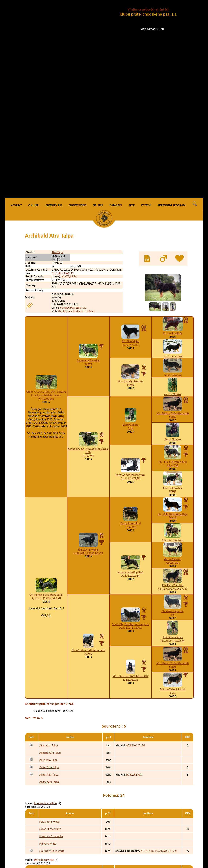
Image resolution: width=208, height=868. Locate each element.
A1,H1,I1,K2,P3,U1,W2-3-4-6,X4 (159, 656)
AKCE (132, 11)
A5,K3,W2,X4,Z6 (136, 551)
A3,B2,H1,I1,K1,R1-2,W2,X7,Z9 (144, 691)
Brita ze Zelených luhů (173, 495)
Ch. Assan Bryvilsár (173, 417)
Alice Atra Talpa (49, 566)
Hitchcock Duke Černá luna (55, 762)
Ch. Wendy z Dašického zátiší (88, 456)
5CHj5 (173, 222)
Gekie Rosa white (50, 706)
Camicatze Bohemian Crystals (57, 848)
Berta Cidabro (173, 245)
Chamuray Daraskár (88, 166)
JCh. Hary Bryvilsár (173, 391)
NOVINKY (16, 11)
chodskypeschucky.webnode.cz (76, 117)
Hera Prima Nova (173, 162)
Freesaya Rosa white (51, 642)
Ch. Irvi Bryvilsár (173, 139)
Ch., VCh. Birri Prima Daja (173, 320)
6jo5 (173, 498)
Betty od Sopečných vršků (130, 280)
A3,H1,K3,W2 (134, 706)
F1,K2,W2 (130, 333)
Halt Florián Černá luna (53, 755)
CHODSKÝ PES (54, 11)
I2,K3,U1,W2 (131, 485)
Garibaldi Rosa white (52, 684)
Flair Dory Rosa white (52, 656)
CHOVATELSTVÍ (78, 11)
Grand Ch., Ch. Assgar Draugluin (130, 430)
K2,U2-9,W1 (173, 368)
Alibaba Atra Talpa (50, 558)
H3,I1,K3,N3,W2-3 (136, 720)
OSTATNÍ (146, 11)
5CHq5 (130, 190)
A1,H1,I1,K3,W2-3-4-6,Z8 (46, 404)
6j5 (173, 420)
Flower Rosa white (50, 635)
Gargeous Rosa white (52, 713)
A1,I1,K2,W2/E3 (130, 381)
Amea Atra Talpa (49, 573)
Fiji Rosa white (48, 649)
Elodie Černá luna (44, 736)
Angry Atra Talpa (49, 587)
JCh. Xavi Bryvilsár (88, 355)
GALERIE (98, 11)
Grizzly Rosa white (50, 727)
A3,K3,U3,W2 (46, 204)
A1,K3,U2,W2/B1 (131, 284)
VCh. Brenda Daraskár (130, 187)
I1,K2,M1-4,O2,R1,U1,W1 (88, 359)
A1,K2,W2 (88, 261)
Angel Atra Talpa (49, 580)
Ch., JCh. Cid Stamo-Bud (173, 268)
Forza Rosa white (49, 627)
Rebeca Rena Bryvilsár (131, 378)
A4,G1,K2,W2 (133, 784)
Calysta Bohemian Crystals (55, 840)
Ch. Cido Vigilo (130, 147)
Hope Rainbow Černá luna (55, 791)
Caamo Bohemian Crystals (55, 833)
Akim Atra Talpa (49, 551)
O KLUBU (34, 11)
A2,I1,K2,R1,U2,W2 (131, 433)
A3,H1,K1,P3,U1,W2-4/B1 (173, 394)
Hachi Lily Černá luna (52, 777)
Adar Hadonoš (173, 181)
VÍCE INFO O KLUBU (152, 29)
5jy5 (130, 234)
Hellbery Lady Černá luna (54, 769)
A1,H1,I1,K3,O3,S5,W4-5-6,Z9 (143, 777)
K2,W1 (88, 169)
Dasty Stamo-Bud (131, 329)
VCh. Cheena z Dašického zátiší (131, 482)
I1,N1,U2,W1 (134, 848)
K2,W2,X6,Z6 (69, 82)
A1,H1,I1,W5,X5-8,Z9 (138, 769)
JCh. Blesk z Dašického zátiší (173, 219)
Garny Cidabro (173, 365)
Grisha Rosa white (50, 720)
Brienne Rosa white (45, 609)
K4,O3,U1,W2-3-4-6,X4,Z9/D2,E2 (145, 791)
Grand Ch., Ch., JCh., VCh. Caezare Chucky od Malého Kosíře (46, 199)
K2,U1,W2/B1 (130, 150)
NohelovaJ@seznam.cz (73, 113)
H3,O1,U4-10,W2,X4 (173, 446)
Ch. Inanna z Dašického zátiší (46, 400)
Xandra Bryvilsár (173, 294)
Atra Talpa (58, 58)
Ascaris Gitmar (173, 200)
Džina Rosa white (44, 665)
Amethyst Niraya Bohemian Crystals (55, 800)
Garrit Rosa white (50, 691)
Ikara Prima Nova (173, 443)
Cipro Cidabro (131, 230)
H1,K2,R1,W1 (134, 580)
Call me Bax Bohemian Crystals (57, 826)
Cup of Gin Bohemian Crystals (57, 818)
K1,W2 (88, 459)
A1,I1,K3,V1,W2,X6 (63, 79)
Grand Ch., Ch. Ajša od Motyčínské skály (88, 256)
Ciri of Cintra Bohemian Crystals (58, 855)
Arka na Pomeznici (173, 346)
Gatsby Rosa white (50, 698)
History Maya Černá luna (54, 784)
